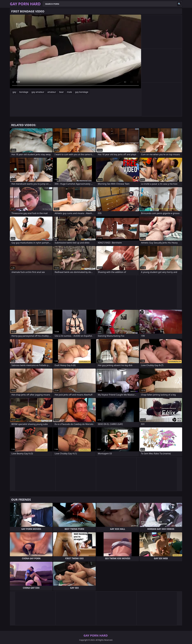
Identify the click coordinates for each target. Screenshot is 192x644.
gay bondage (82, 92)
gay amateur (38, 92)
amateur (52, 92)
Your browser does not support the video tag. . (75, 52)
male (69, 92)
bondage (24, 92)
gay (14, 92)
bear (61, 92)
